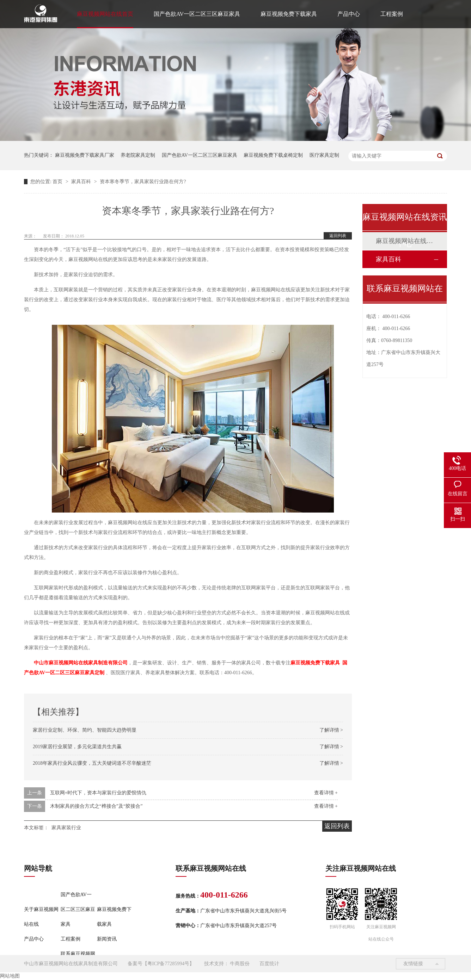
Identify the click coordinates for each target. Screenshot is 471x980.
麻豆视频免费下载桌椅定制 (273, 155)
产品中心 (349, 14)
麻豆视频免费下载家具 (289, 14)
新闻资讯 (107, 939)
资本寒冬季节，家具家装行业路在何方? (143, 182)
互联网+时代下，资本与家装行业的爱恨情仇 (98, 793)
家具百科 (82, 182)
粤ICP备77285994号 (169, 964)
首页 (58, 182)
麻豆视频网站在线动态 (404, 241)
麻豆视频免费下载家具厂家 (85, 155)
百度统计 (269, 964)
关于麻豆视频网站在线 (41, 917)
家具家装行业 (66, 828)
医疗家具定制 (324, 155)
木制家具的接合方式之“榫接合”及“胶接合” (96, 806)
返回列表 (338, 236)
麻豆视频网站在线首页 (105, 14)
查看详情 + (326, 793)
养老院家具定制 (138, 155)
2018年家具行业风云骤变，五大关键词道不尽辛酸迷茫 (92, 763)
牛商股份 (240, 964)
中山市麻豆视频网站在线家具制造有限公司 (81, 663)
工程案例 (392, 14)
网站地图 (10, 976)
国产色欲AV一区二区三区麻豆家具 (197, 14)
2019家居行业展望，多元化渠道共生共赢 (77, 747)
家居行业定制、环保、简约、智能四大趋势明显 (85, 730)
